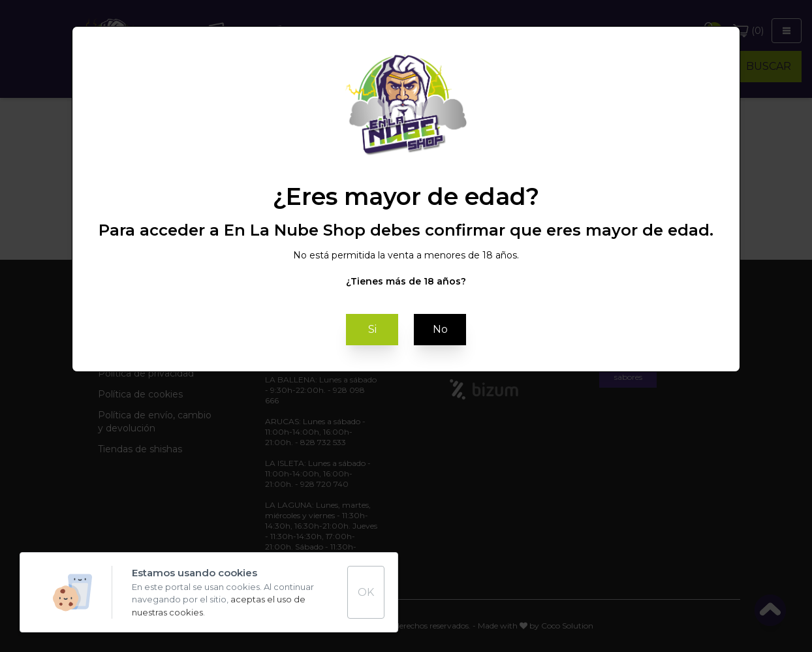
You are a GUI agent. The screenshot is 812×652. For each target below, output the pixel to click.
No (440, 329)
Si (372, 329)
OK (366, 592)
